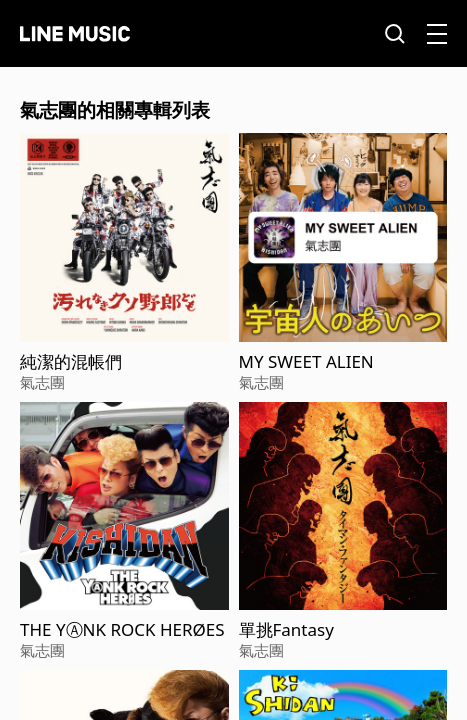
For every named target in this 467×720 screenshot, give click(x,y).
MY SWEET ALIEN (306, 362)
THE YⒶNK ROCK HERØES (122, 630)
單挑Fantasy (286, 630)
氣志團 (42, 382)
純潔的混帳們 (71, 362)
